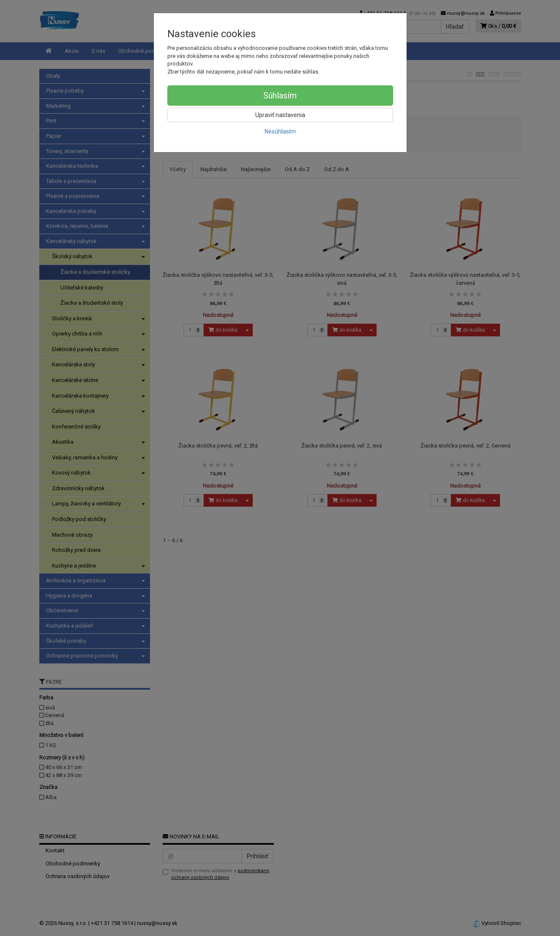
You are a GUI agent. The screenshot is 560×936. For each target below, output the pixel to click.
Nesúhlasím (280, 131)
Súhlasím (280, 96)
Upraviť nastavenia (280, 115)
